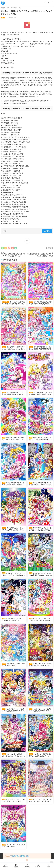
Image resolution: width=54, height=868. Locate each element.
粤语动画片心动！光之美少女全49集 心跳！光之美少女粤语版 (40, 394)
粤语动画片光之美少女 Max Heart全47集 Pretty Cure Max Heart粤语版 (41, 576)
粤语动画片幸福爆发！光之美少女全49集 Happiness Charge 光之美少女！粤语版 (13, 394)
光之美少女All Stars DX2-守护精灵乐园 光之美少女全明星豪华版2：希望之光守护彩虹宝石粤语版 (41, 622)
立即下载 (47, 231)
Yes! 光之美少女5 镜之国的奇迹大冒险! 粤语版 (13, 850)
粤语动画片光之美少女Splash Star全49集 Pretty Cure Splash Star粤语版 (13, 576)
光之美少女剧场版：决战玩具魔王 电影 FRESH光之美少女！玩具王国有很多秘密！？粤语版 (40, 804)
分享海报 (49, 248)
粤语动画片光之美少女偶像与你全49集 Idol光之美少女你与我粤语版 (40, 303)
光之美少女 (5, 67)
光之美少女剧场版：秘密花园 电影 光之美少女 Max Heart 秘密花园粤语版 (41, 713)
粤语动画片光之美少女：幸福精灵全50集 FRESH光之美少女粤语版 (40, 485)
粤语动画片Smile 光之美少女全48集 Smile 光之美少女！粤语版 (13, 440)
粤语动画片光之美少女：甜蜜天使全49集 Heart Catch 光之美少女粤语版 (13, 485)
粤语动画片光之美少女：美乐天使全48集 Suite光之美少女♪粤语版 (40, 440)
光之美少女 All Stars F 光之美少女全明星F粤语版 (13, 667)
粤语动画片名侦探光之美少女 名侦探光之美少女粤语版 (13, 303)
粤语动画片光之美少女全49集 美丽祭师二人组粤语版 (13, 622)
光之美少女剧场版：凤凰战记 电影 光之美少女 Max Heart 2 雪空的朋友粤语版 (13, 713)
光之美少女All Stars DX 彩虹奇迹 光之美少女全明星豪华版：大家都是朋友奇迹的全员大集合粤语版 (13, 804)
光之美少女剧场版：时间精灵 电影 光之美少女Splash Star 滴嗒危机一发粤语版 (40, 667)
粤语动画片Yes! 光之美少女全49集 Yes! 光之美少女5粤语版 (40, 531)
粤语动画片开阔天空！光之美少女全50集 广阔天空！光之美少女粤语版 (40, 348)
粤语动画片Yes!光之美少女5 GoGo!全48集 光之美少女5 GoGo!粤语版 (13, 531)
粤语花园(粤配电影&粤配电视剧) (20, 856)
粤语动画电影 (33, 583)
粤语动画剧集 (12, 18)
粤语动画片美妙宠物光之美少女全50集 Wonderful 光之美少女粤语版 (13, 348)
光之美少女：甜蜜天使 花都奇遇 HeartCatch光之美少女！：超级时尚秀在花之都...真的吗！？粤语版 (40, 759)
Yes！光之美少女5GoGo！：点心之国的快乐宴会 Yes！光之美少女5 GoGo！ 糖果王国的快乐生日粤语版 (13, 759)
